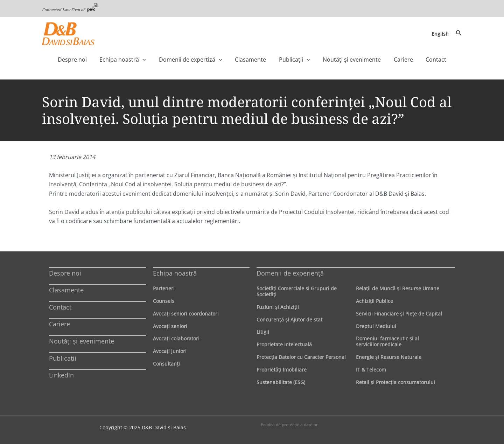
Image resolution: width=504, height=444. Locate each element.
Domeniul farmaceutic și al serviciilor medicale (387, 341)
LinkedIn (61, 375)
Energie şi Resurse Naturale (389, 357)
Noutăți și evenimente (82, 341)
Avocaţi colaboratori (176, 338)
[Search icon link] (459, 34)
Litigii (263, 332)
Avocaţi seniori (170, 326)
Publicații (63, 358)
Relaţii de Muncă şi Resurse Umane (398, 288)
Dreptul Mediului (376, 326)
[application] (157, 60)
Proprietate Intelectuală (284, 344)
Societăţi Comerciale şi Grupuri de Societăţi (297, 291)
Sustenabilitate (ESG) (281, 382)
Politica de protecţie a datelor (289, 425)
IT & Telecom (371, 370)
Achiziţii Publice (374, 301)
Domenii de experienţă (290, 273)
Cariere (59, 324)
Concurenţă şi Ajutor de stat (289, 320)
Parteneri (164, 288)
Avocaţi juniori (170, 351)
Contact (60, 307)
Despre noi (65, 273)
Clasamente (66, 290)
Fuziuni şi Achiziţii (278, 307)
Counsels (164, 301)
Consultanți (166, 364)
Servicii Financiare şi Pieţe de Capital (399, 314)
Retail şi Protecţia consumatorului (395, 382)
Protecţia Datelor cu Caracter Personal (301, 357)
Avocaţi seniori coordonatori (186, 314)
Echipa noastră (175, 273)
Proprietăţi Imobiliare (282, 370)
